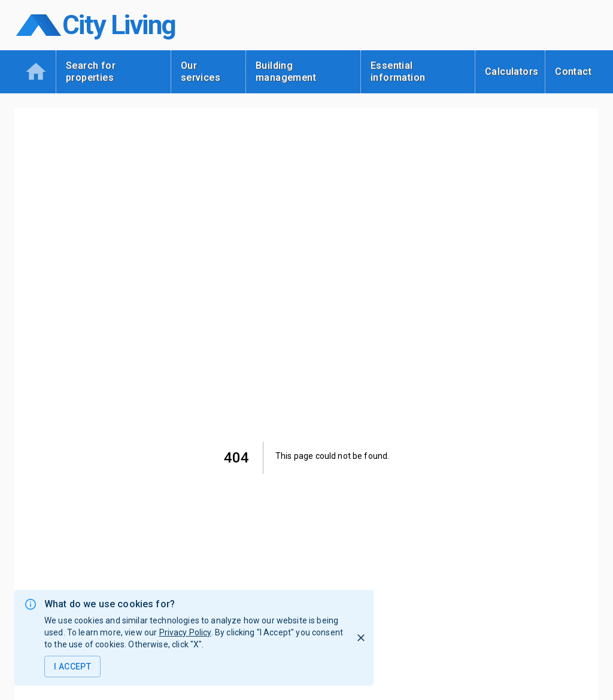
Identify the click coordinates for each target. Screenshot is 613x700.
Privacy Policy (185, 632)
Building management (286, 71)
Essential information (398, 71)
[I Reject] (361, 638)
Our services (201, 71)
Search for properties (91, 71)
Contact (573, 71)
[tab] (35, 72)
